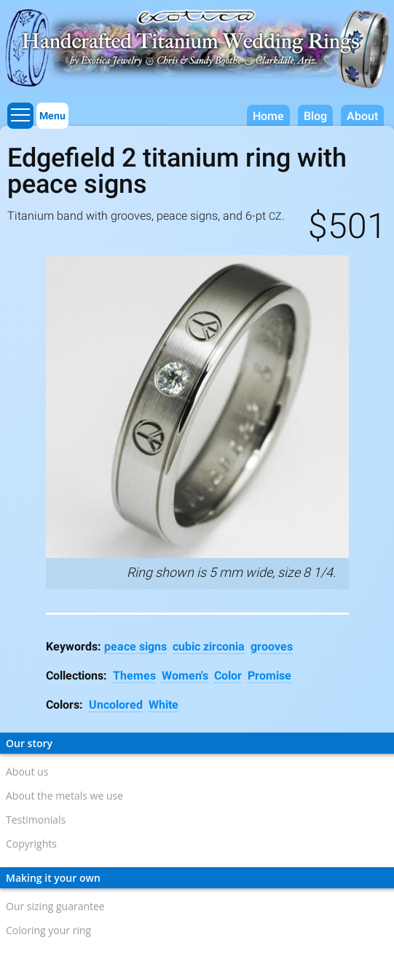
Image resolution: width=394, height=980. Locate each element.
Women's (185, 676)
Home (268, 116)
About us (27, 772)
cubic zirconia (209, 646)
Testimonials (36, 820)
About (362, 116)
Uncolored (116, 705)
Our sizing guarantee (55, 906)
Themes (134, 676)
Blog (315, 116)
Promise (269, 676)
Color (228, 676)
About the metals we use (64, 796)
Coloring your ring (48, 930)
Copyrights (31, 844)
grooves (272, 646)
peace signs (135, 646)
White (163, 705)
